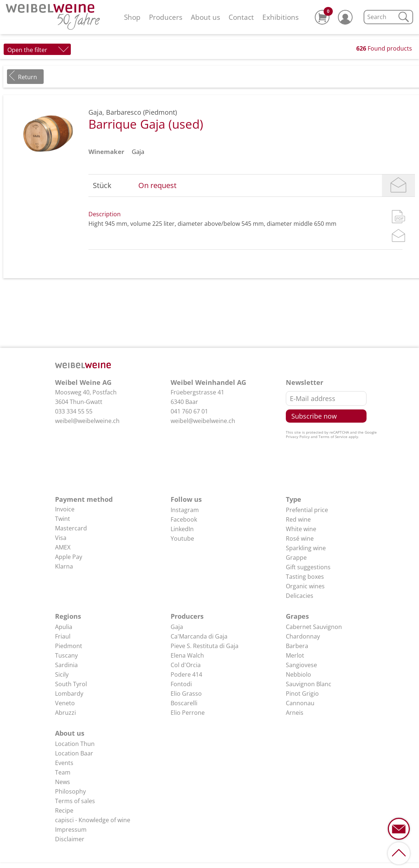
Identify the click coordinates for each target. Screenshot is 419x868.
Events (64, 763)
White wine (301, 529)
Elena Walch (187, 655)
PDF (398, 217)
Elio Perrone (188, 713)
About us (205, 17)
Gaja (138, 152)
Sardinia (66, 665)
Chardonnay (303, 636)
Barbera (297, 646)
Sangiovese (301, 665)
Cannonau (300, 703)
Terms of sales (75, 801)
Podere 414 (186, 674)
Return (28, 77)
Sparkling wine (306, 548)
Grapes (297, 616)
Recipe (64, 810)
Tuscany (66, 655)
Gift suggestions (308, 567)
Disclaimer (70, 839)
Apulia (64, 627)
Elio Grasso (186, 694)
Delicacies (300, 596)
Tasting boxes (305, 577)
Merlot (295, 655)
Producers (166, 17)
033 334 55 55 (74, 411)
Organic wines (305, 586)
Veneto (65, 703)
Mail (398, 185)
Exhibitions (280, 17)
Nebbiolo (298, 674)
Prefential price (307, 510)
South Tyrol (71, 684)
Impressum (71, 830)
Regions (68, 616)
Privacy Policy (298, 437)
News (63, 782)
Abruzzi (65, 713)
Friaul (63, 636)
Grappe (296, 558)
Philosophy (70, 791)
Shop (132, 17)
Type (294, 499)
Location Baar (74, 753)
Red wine (298, 519)
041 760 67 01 (189, 411)
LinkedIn (182, 529)
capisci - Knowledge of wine (93, 820)
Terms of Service (333, 437)
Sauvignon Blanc (309, 684)
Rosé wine (300, 538)
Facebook (184, 519)
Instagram (185, 510)
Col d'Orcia (186, 665)
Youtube (182, 538)
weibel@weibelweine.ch (87, 421)
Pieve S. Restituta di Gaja (205, 646)
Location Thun (75, 744)
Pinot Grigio (302, 694)
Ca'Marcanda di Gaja (199, 636)
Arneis (295, 713)
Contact (241, 17)
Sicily (62, 674)
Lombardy (69, 694)
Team (63, 772)
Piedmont (69, 646)
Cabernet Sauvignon (314, 627)
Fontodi (181, 684)
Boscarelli (184, 703)
